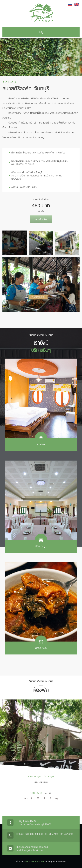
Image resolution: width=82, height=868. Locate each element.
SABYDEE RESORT (34, 861)
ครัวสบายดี (41, 648)
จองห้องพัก (41, 219)
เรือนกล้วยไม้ (41, 782)
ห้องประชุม (41, 546)
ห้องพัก (41, 444)
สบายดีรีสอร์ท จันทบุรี (26, 88)
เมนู (41, 32)
